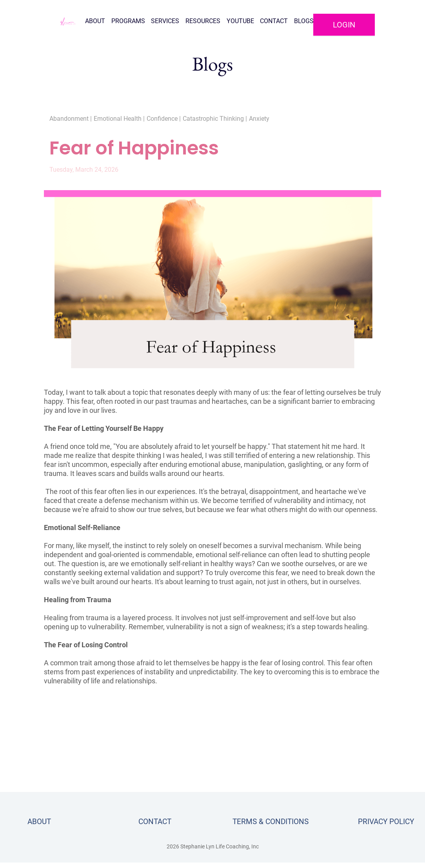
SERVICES (165, 21)
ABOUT (95, 21)
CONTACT (274, 21)
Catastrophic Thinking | (215, 119)
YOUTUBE (240, 21)
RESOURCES (203, 21)
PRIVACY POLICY (386, 822)
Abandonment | (71, 119)
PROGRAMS (128, 21)
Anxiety (259, 119)
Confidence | (164, 119)
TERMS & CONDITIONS (271, 822)
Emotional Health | (119, 119)
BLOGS (304, 21)
